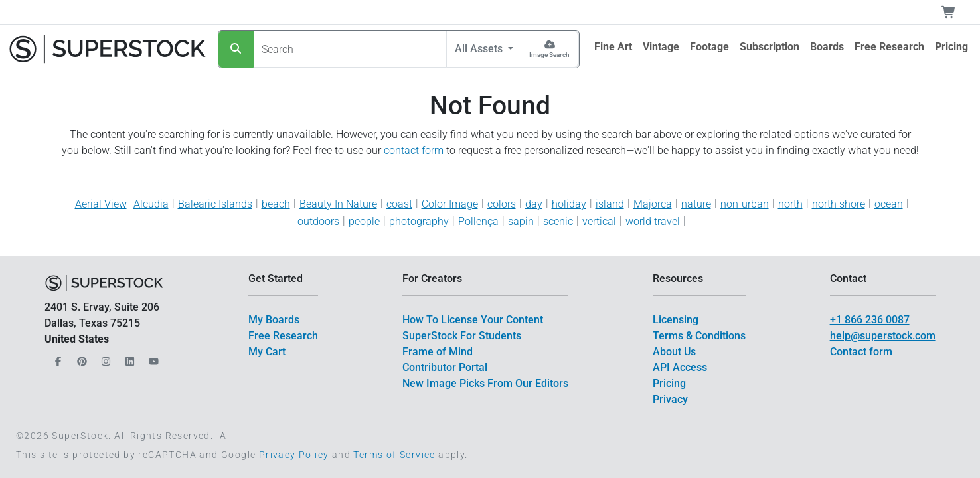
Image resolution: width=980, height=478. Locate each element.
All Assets (480, 49)
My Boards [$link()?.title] (274, 320)
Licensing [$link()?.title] (676, 320)
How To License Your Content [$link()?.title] (473, 320)
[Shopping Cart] (956, 12)
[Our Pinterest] (80, 358)
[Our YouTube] (152, 358)
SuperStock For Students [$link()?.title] (462, 336)
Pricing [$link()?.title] (669, 383)
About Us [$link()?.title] (674, 352)
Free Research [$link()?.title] (283, 336)
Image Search (549, 55)
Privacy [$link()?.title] (670, 399)
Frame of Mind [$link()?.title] (438, 352)
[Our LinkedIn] (128, 358)
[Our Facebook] (56, 358)
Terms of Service (394, 455)
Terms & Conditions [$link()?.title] (699, 336)
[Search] (236, 49)
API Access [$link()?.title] (680, 367)
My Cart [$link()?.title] (267, 352)
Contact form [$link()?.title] (861, 352)
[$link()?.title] (613, 47)
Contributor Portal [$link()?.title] (445, 367)
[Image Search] (549, 49)
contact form (414, 150)
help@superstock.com (883, 336)
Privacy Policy (294, 455)
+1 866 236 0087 (870, 320)
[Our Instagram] (104, 358)
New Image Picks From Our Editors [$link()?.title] (485, 383)
